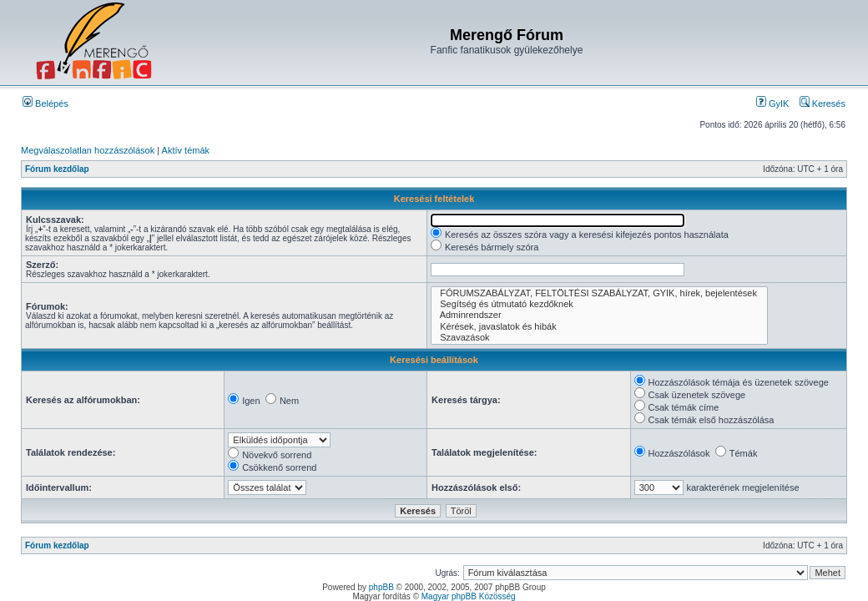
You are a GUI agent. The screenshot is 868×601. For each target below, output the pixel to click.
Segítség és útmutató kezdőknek (599, 304)
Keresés (823, 104)
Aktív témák (186, 150)
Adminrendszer (599, 315)
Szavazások (599, 338)
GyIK (773, 104)
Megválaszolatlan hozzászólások (88, 150)
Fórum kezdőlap (57, 169)
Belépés (45, 104)
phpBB (381, 587)
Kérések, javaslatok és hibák (599, 327)
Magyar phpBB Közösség (469, 596)
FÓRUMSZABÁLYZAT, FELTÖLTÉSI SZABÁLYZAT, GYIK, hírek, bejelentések (599, 293)
